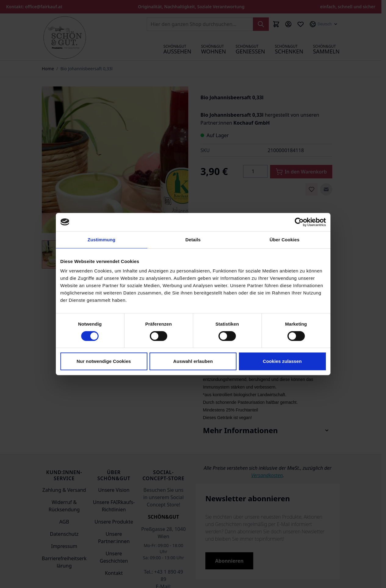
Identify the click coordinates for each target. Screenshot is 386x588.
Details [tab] (193, 240)
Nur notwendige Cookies (104, 361)
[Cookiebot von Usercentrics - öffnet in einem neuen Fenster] (299, 222)
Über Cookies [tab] (285, 240)
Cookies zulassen (282, 361)
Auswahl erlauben (193, 361)
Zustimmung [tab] (101, 240)
